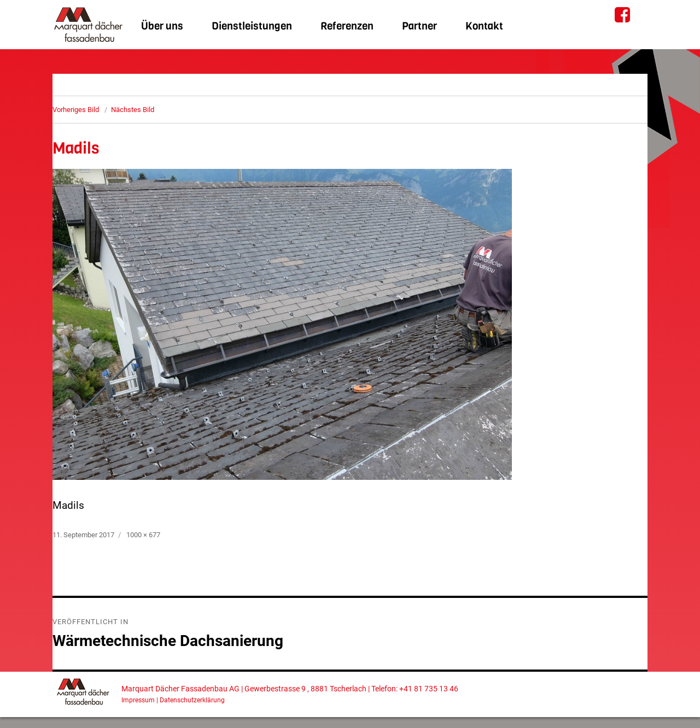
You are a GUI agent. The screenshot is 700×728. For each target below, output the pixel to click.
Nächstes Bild (133, 110)
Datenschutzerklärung (192, 700)
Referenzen (347, 26)
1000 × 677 (143, 535)
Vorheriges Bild (76, 110)
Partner (419, 26)
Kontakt (484, 26)
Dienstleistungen (252, 26)
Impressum (138, 700)
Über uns (162, 26)
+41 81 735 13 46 (429, 689)
